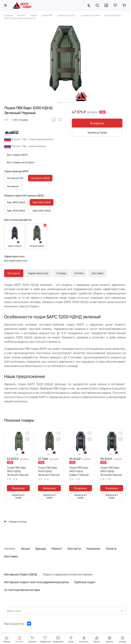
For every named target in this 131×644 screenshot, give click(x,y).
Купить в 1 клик (97, 133)
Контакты (74, 549)
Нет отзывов (20, 120)
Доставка (97, 273)
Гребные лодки (85, 582)
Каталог (10, 549)
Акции (26, 549)
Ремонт (57, 549)
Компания (93, 549)
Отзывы (61, 273)
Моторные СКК (15, 178)
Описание (14, 273)
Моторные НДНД (40, 178)
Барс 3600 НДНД (42, 211)
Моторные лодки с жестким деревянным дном (36, 582)
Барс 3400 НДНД (16, 211)
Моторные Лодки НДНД (21, 574)
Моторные (13, 186)
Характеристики (38, 273)
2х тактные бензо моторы (22, 590)
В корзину (97, 123)
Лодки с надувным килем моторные (67, 574)
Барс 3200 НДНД (42, 202)
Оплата (79, 273)
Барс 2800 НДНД (16, 202)
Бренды (41, 549)
